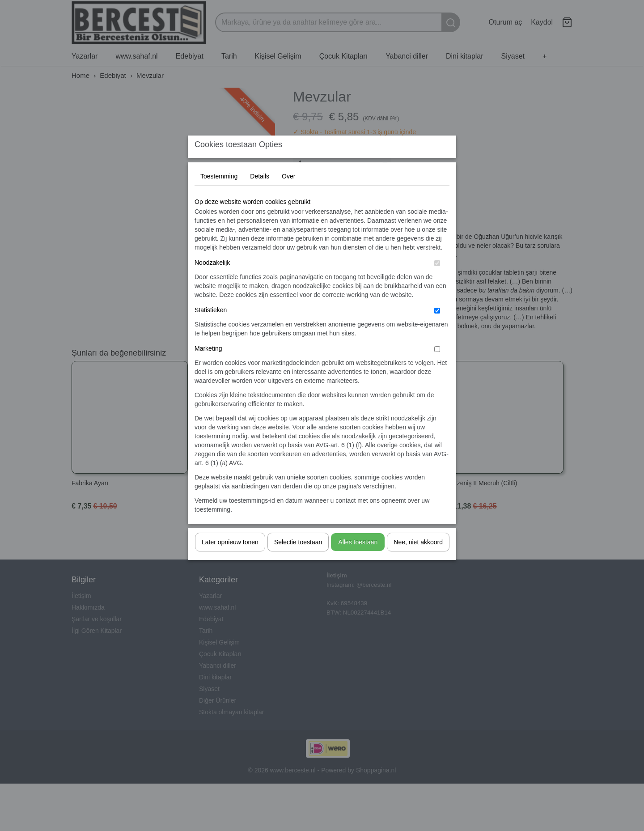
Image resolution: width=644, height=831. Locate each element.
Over (288, 194)
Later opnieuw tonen (230, 560)
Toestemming (219, 194)
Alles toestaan (358, 560)
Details (260, 194)
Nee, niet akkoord (418, 560)
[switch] (437, 281)
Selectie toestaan (298, 560)
